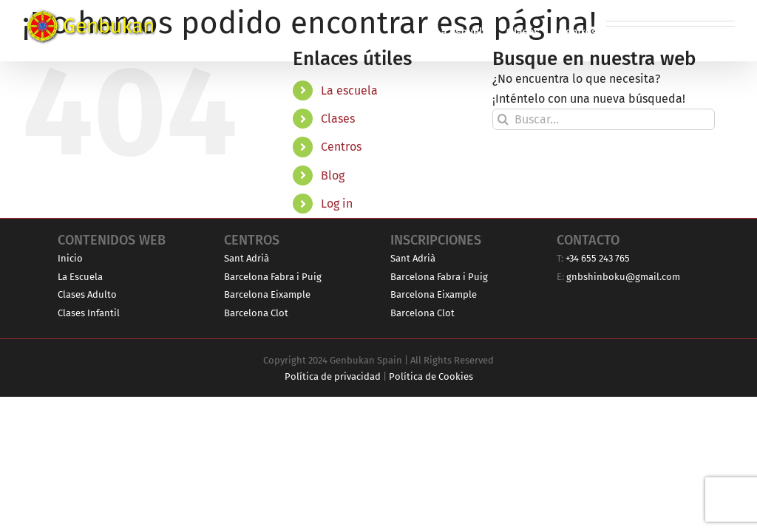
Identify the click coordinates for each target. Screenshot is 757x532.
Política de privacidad (333, 376)
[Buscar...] (604, 119)
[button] (712, 31)
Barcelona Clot (256, 313)
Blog (333, 175)
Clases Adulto (87, 294)
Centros (341, 147)
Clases (338, 119)
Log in (337, 204)
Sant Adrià (247, 258)
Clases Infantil (89, 313)
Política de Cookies (431, 376)
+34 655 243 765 (598, 258)
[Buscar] (503, 119)
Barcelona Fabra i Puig (273, 277)
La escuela (349, 91)
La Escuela (80, 277)
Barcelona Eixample (267, 294)
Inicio (70, 258)
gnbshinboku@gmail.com (623, 277)
